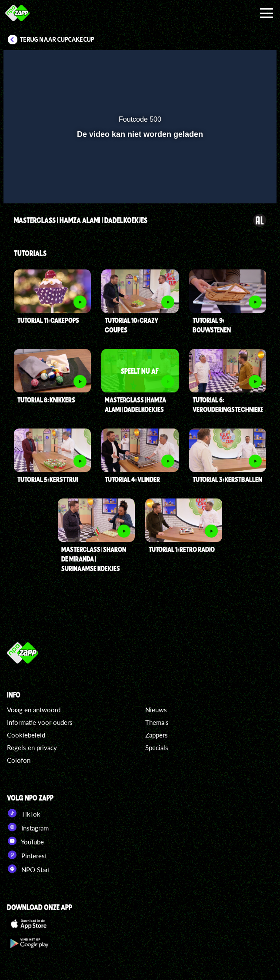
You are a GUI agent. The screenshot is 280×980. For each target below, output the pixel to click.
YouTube (25, 841)
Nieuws (156, 710)
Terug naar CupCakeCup (57, 40)
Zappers (157, 735)
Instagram (28, 827)
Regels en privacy (32, 747)
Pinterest (27, 855)
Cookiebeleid (26, 735)
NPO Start (28, 869)
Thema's (157, 722)
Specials (157, 747)
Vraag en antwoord (34, 710)
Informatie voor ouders (40, 722)
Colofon (19, 760)
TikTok (24, 813)
